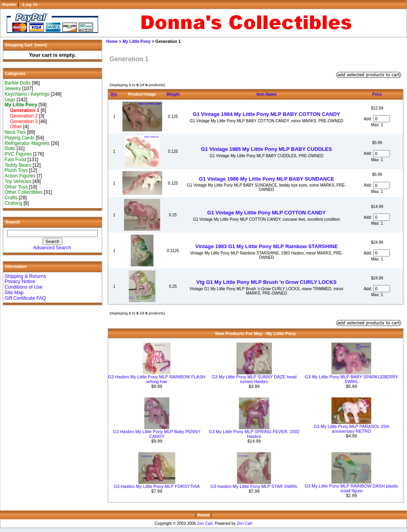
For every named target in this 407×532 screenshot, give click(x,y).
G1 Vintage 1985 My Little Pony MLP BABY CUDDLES (266, 149)
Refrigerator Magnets (27, 143)
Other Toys (16, 187)
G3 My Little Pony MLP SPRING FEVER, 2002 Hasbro (254, 434)
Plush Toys (16, 170)
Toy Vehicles (18, 181)
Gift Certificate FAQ (25, 298)
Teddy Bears (18, 165)
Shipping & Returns (25, 276)
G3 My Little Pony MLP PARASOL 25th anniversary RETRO (352, 429)
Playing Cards (20, 138)
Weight (173, 94)
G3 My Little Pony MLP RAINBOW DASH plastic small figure (351, 488)
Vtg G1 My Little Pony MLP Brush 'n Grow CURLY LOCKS (266, 282)
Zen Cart (205, 523)
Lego (10, 100)
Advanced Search (52, 248)
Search (13, 222)
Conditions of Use (24, 287)
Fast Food (16, 160)
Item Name (266, 94)
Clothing (14, 203)
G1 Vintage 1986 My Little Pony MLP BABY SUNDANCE (266, 179)
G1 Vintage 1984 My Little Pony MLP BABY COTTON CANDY (266, 114)
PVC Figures (18, 154)
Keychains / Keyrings (27, 94)
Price (377, 94)
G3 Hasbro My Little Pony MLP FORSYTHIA (157, 486)
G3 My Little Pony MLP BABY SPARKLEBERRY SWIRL (352, 379)
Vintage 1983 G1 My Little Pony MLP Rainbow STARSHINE (266, 246)
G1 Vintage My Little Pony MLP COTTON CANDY (266, 213)
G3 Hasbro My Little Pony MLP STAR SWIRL (254, 486)
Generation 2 (21, 116)
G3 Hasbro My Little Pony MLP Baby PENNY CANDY (157, 434)
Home (9, 4)
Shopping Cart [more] (26, 45)
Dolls (10, 148)
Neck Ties (15, 132)
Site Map (14, 293)
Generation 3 (21, 121)
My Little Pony (137, 41)
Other (14, 127)
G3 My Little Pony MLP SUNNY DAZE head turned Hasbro (254, 379)
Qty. (114, 94)
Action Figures (20, 176)
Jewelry (13, 89)
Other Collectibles (24, 192)
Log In (30, 4)
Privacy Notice (20, 281)
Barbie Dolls (18, 83)
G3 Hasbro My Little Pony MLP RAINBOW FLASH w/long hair (157, 379)
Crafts (11, 198)
